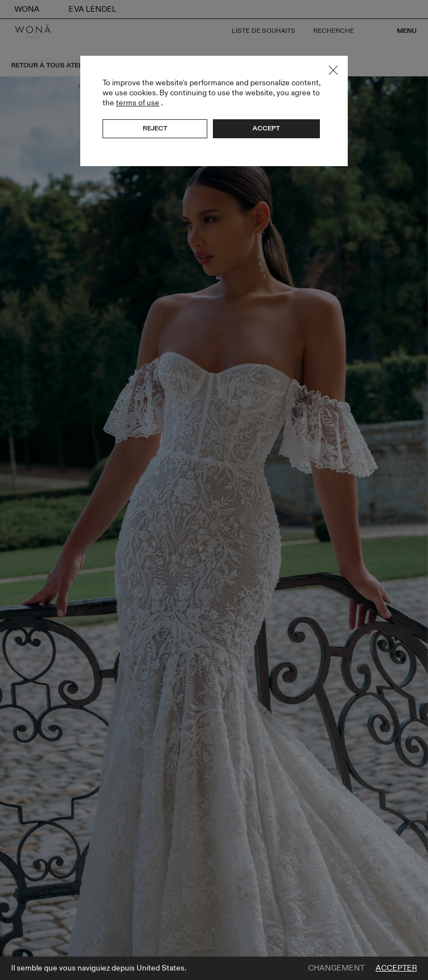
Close (333, 70)
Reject (155, 128)
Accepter (396, 968)
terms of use (138, 103)
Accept (266, 128)
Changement (336, 968)
